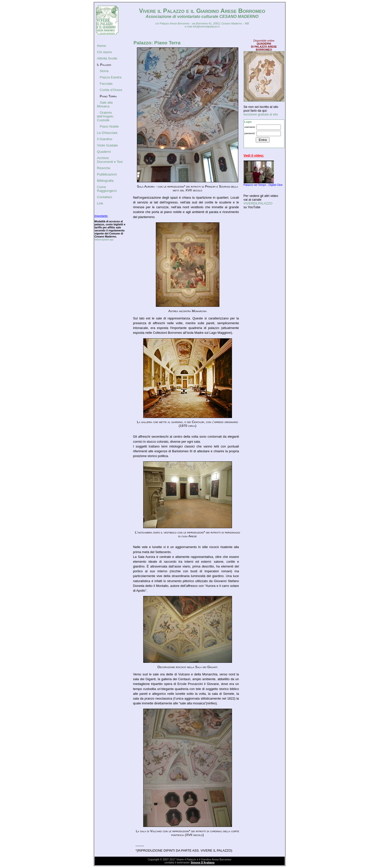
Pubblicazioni (107, 174)
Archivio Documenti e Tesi (110, 160)
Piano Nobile (109, 126)
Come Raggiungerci (107, 189)
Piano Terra (108, 96)
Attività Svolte (107, 58)
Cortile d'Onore (111, 90)
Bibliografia (105, 181)
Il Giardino (105, 139)
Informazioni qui (104, 240)
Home (102, 46)
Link (100, 203)
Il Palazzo (104, 65)
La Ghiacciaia (107, 133)
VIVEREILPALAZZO (258, 203)
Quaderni (104, 152)
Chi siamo (105, 52)
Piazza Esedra (111, 77)
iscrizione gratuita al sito (261, 114)
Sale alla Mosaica (105, 104)
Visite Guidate (108, 145)
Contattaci (105, 197)
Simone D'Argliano (203, 862)
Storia (104, 71)
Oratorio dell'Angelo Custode (105, 116)
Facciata (106, 84)
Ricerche (104, 168)
